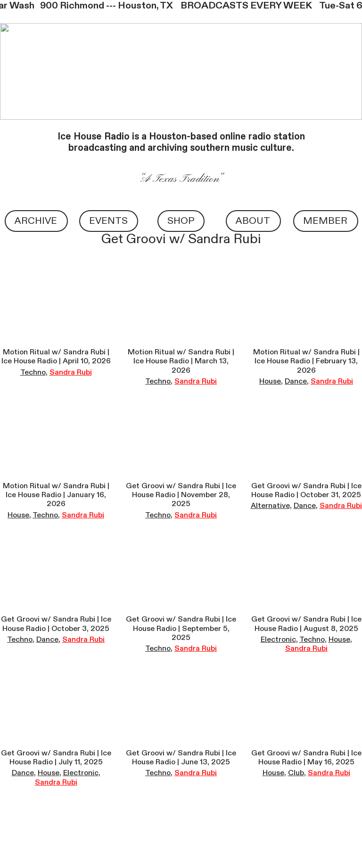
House (270, 381)
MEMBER (325, 221)
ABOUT (253, 221)
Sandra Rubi (71, 372)
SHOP (181, 221)
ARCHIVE (36, 221)
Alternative (270, 506)
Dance (296, 381)
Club (296, 773)
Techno (33, 372)
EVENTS (108, 221)
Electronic (278, 639)
